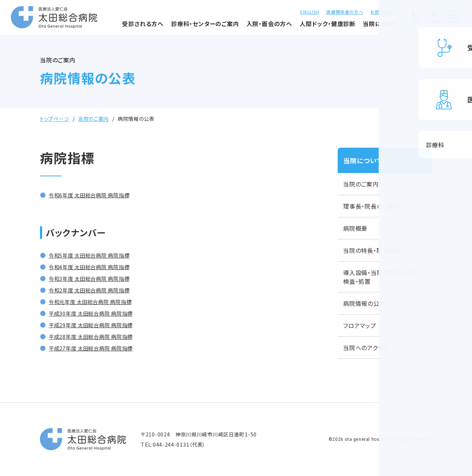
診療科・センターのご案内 (181, 27)
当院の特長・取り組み (371, 250)
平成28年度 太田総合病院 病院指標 (97, 336)
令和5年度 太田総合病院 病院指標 (95, 255)
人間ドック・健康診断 (303, 27)
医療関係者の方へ (324, 11)
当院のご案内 (93, 119)
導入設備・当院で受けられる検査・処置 (380, 277)
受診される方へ (119, 27)
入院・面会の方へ (245, 27)
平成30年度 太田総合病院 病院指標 (97, 313)
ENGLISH (289, 11)
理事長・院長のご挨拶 (372, 206)
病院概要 (355, 228)
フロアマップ (360, 325)
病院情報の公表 (364, 303)
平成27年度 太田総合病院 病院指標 (97, 348)
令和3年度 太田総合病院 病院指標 (95, 278)
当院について (357, 27)
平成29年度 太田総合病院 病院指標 (97, 325)
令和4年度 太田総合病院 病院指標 (95, 267)
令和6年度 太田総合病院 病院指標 (95, 195)
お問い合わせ (363, 11)
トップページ (55, 119)
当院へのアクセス (366, 348)
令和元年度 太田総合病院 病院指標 (96, 301)
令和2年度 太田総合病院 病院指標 (95, 290)
